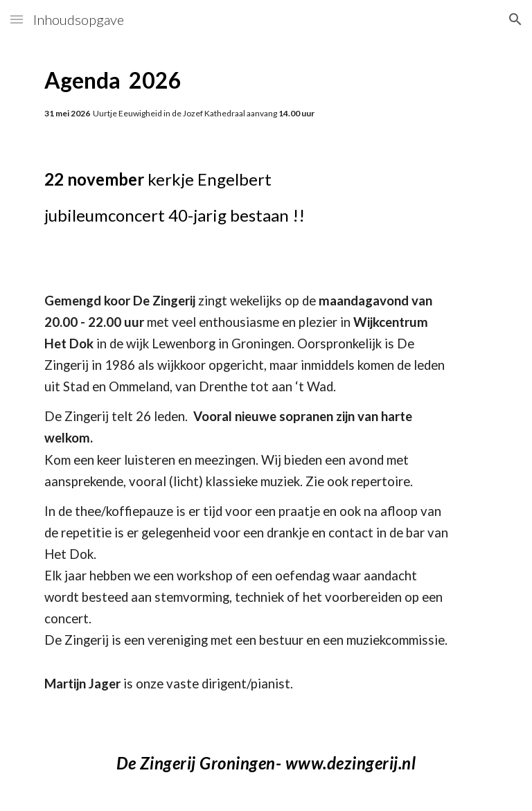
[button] (17, 19)
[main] (266, 93)
